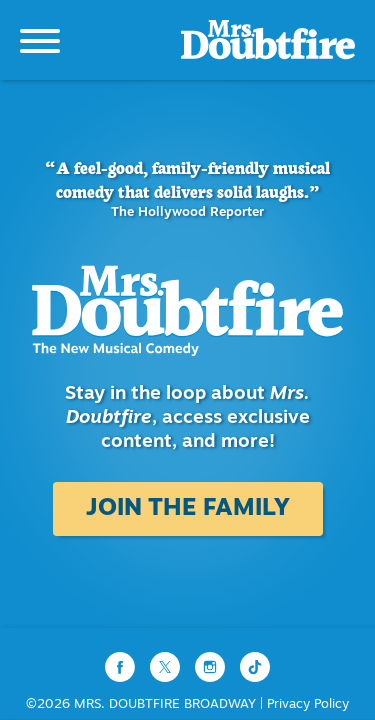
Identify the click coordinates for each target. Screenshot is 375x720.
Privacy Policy (308, 704)
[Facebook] (122, 667)
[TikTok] (255, 667)
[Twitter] (167, 667)
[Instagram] (212, 667)
